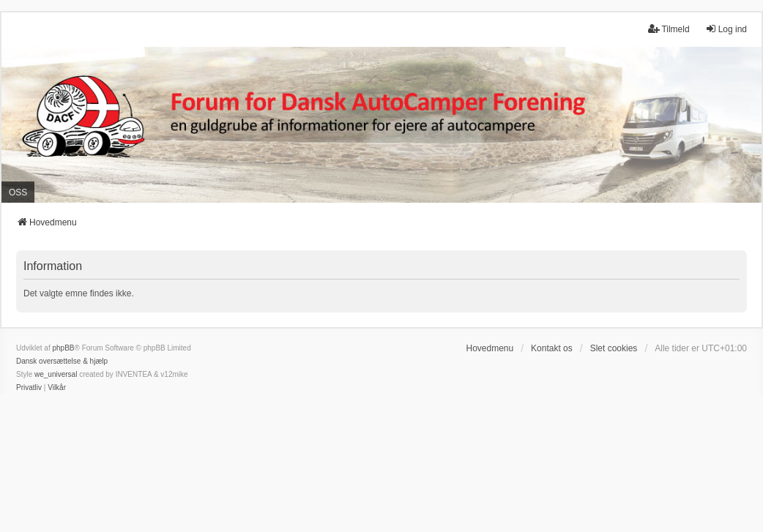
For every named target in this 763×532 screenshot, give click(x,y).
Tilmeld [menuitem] (669, 29)
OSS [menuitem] (18, 192)
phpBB (63, 348)
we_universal (56, 374)
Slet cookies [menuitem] (614, 348)
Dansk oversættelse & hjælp (62, 361)
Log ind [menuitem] (726, 29)
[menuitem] (29, 388)
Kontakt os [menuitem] (552, 348)
